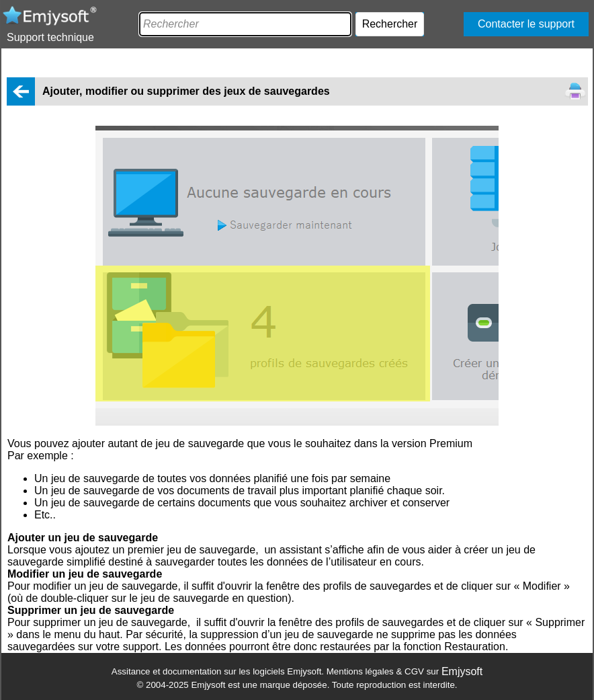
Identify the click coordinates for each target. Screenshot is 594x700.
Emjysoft (462, 671)
